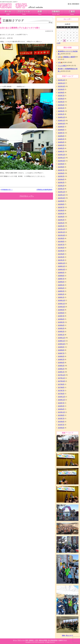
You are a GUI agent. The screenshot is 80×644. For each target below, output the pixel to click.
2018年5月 (61, 359)
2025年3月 (61, 108)
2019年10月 (61, 307)
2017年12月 (61, 375)
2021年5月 (61, 251)
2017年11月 (61, 378)
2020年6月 (61, 282)
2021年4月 (61, 254)
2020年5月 (61, 285)
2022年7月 (61, 207)
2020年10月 (61, 269)
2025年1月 (61, 114)
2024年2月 (61, 148)
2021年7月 (61, 245)
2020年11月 (61, 266)
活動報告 (56, 13)
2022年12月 (61, 192)
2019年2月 (61, 332)
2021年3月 (61, 257)
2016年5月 (61, 406)
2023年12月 (61, 155)
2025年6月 (61, 99)
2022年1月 (61, 226)
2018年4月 (61, 363)
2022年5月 (61, 214)
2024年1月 (61, 151)
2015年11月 (61, 412)
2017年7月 (61, 391)
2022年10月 (61, 198)
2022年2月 (61, 223)
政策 (40, 13)
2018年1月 (61, 372)
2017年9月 (61, 384)
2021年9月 (61, 238)
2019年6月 (61, 319)
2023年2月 (61, 186)
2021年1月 (61, 260)
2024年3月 (61, 145)
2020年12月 (61, 263)
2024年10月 (61, 124)
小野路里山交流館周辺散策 (44, 190)
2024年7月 (61, 133)
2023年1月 (61, 189)
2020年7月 (61, 279)
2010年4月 (61, 428)
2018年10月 (61, 344)
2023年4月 (61, 179)
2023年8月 (61, 167)
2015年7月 (61, 419)
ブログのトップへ (26, 196)
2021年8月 (61, 242)
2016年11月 (61, 400)
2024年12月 (61, 117)
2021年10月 (61, 235)
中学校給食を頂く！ (7, 190)
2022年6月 (61, 210)
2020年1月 (61, 297)
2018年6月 (61, 356)
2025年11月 (61, 83)
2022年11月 (61, 195)
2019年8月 (61, 313)
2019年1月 (61, 335)
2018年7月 (61, 353)
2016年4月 (61, 409)
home (8, 13)
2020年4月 (61, 288)
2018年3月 (61, 366)
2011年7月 (61, 425)
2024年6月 (61, 136)
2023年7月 (61, 170)
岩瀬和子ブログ (63, 640)
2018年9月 (61, 347)
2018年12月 (61, 338)
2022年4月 (61, 217)
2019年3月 (61, 328)
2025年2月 (61, 111)
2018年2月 (61, 369)
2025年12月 (61, 80)
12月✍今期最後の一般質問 (66, 57)
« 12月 (58, 43)
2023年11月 (61, 158)
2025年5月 (61, 102)
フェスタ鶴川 (62, 66)
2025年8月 (61, 93)
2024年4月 (61, 142)
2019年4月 (61, 325)
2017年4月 (61, 394)
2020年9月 (61, 273)
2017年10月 (61, 381)
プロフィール (24, 13)
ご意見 (72, 13)
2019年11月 (61, 304)
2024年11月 (61, 120)
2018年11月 (61, 341)
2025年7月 (61, 96)
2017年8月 (61, 387)
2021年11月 (61, 232)
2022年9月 (61, 201)
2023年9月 (61, 164)
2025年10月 (61, 86)
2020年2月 (61, 294)
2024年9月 (61, 127)
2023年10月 (61, 161)
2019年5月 (61, 322)
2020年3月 (61, 291)
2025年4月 (61, 105)
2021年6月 (61, 248)
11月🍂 (60, 62)
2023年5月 (61, 176)
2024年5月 (61, 139)
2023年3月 (61, 182)
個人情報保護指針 (53, 640)
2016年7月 (61, 403)
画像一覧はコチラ (67, 635)
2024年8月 (61, 130)
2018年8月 (61, 350)
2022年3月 (61, 220)
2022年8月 (61, 204)
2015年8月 (61, 415)
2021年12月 (61, 229)
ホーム (15, 640)
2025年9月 (61, 89)
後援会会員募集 (43, 640)
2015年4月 (61, 422)
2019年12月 (61, 300)
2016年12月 (61, 397)
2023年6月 (61, 173)
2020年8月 (61, 276)
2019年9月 (61, 310)
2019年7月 (61, 316)
